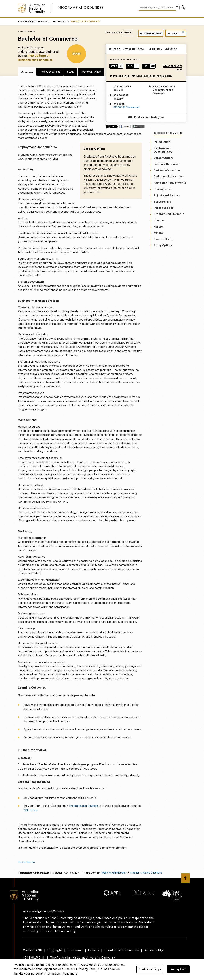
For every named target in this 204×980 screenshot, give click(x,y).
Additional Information (169, 177)
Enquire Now (151, 33)
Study (71, 72)
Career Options (164, 158)
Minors (158, 233)
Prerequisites (119, 76)
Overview (27, 72)
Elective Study (163, 239)
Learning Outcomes (167, 164)
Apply (176, 33)
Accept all (178, 969)
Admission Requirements (170, 183)
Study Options (163, 245)
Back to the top (26, 862)
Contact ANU (33, 950)
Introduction (162, 142)
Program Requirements (169, 214)
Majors (158, 227)
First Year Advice (91, 72)
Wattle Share (138, 127)
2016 (127, 33)
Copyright (55, 950)
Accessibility (154, 950)
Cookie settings (150, 969)
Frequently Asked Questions (146, 873)
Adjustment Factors (167, 195)
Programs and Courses (81, 8)
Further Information (167, 170)
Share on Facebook (125, 127)
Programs (59, 21)
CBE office (30, 810)
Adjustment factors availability (152, 76)
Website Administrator (114, 873)
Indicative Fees (164, 208)
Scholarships (162, 202)
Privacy (94, 950)
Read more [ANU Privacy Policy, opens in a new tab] (70, 974)
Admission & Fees (50, 72)
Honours (159, 220)
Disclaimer (75, 950)
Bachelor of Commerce (85, 21)
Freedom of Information (122, 950)
